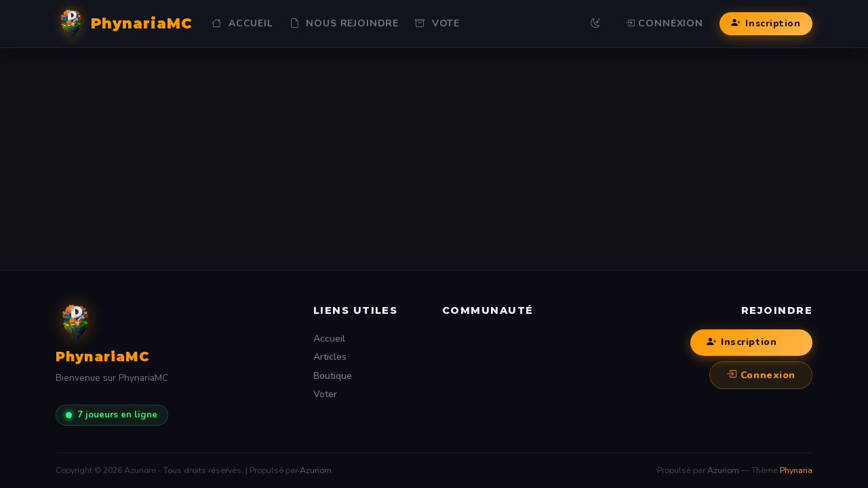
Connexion (664, 23)
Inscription (766, 24)
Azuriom (316, 470)
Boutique (333, 376)
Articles (330, 357)
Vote (437, 23)
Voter (325, 394)
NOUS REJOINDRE (344, 23)
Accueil (242, 23)
